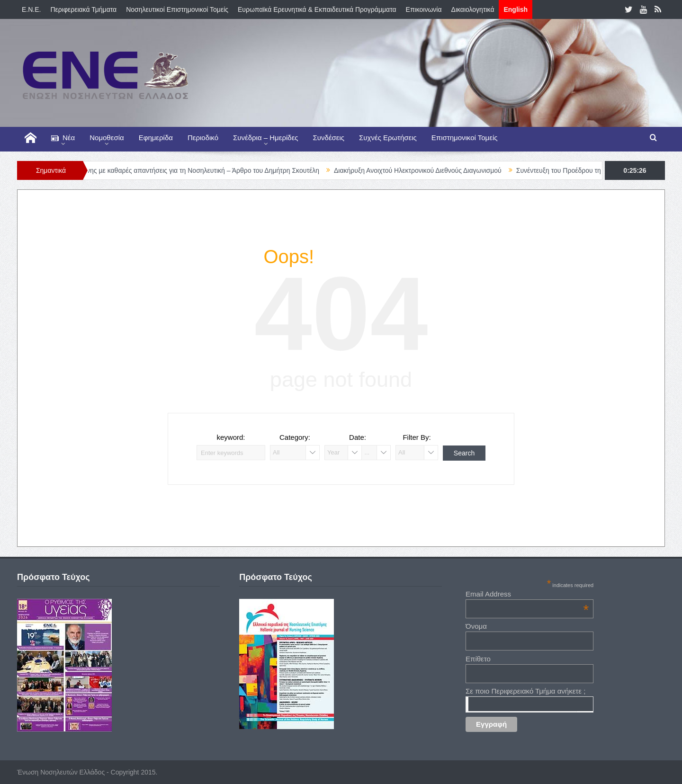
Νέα (63, 138)
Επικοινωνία (424, 9)
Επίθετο (478, 659)
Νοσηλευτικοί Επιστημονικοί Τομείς (177, 9)
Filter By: (417, 437)
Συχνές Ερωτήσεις (388, 138)
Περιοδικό (203, 138)
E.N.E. (31, 9)
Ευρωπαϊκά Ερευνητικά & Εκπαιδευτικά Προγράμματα (317, 9)
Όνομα (476, 626)
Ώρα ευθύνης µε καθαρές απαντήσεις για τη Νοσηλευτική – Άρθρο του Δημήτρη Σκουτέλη (197, 170)
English (516, 9)
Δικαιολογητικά (473, 9)
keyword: (231, 437)
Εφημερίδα (156, 138)
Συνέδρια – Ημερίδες (266, 138)
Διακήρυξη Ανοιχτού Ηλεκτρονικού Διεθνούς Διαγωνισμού (426, 170)
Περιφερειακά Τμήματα (83, 9)
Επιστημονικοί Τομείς (465, 138)
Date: (358, 437)
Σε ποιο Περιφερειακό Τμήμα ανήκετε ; (525, 691)
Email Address (527, 594)
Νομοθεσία (107, 138)
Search (464, 453)
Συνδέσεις (329, 138)
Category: (295, 437)
